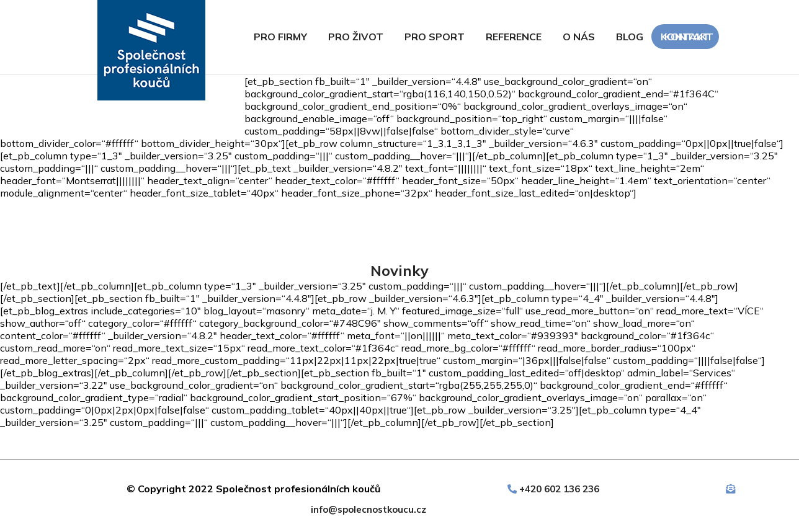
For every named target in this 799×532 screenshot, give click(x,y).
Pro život (356, 37)
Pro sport (435, 37)
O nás (579, 37)
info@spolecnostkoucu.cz (368, 509)
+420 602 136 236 (559, 489)
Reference (514, 37)
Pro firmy (280, 37)
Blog (630, 37)
